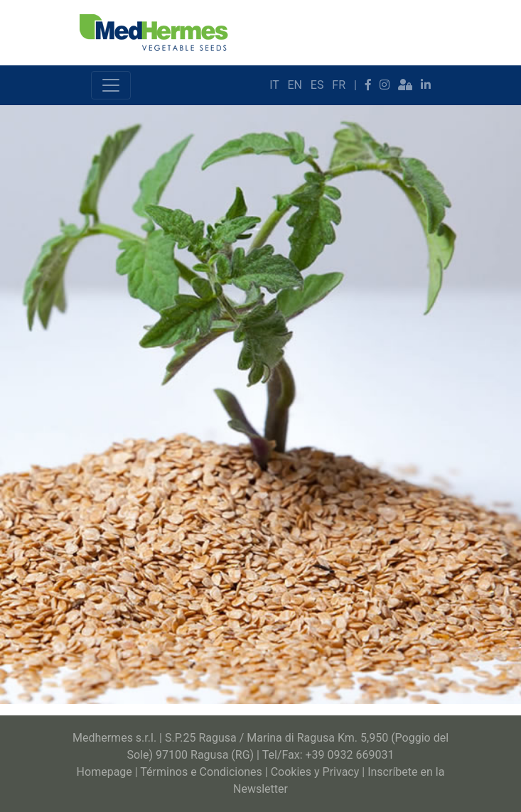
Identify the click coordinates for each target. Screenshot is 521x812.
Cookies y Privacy (315, 772)
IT (274, 85)
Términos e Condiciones (201, 772)
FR (339, 85)
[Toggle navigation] (111, 85)
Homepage (104, 772)
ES (317, 85)
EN (295, 85)
